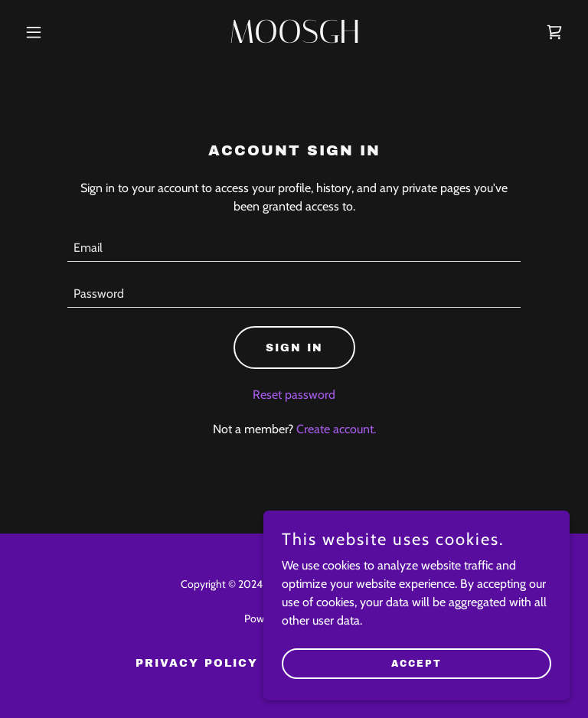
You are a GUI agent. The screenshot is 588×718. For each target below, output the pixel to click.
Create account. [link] (336, 429)
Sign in (294, 348)
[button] (60, 32)
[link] (294, 39)
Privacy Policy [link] (197, 663)
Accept (416, 663)
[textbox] (294, 248)
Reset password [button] (294, 395)
